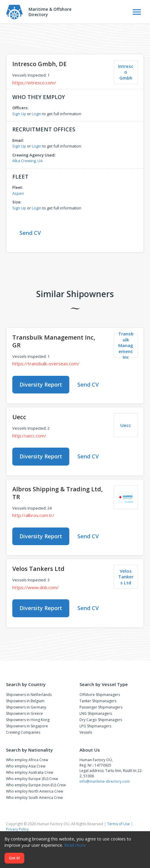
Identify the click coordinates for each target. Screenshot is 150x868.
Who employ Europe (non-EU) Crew (36, 785)
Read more (75, 845)
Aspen (18, 193)
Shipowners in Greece (24, 713)
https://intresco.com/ (34, 83)
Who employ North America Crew (34, 791)
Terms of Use (118, 824)
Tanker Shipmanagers (98, 701)
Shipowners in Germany (26, 707)
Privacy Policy (17, 829)
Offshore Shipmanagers (100, 695)
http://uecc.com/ (29, 436)
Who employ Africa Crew (27, 760)
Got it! (14, 858)
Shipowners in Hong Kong (28, 720)
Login (37, 114)
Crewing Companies (23, 732)
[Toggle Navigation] (137, 12)
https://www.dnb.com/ (36, 587)
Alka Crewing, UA (27, 161)
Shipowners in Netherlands (29, 695)
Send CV (30, 233)
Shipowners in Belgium (25, 701)
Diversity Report (41, 384)
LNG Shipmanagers (96, 713)
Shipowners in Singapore (27, 726)
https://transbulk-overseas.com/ (46, 364)
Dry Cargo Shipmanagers (101, 720)
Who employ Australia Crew (30, 772)
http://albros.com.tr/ (33, 515)
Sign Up (19, 114)
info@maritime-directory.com (105, 781)
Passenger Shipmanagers (101, 707)
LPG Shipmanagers (95, 726)
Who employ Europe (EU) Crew (32, 779)
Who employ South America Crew (34, 798)
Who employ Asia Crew (26, 766)
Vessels (86, 732)
